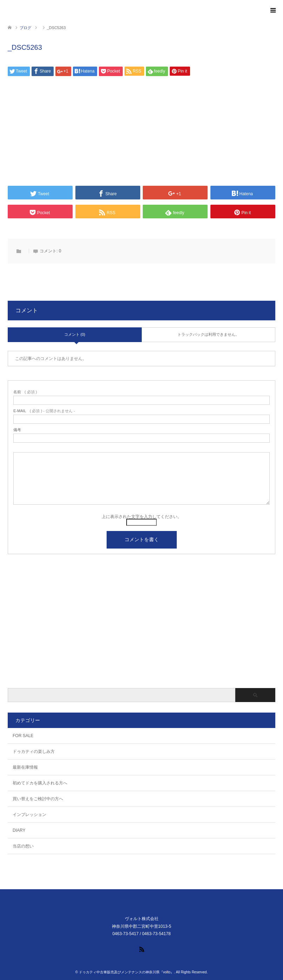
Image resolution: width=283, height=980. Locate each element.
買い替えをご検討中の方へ (38, 799)
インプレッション (29, 815)
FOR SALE (23, 736)
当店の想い (23, 846)
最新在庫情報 (25, 767)
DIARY (19, 830)
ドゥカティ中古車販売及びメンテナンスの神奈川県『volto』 (126, 972)
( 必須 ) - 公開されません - (44, 411)
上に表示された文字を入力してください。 (142, 517)
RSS (142, 949)
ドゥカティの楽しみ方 (34, 751)
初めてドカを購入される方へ (40, 783)
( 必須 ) (25, 392)
